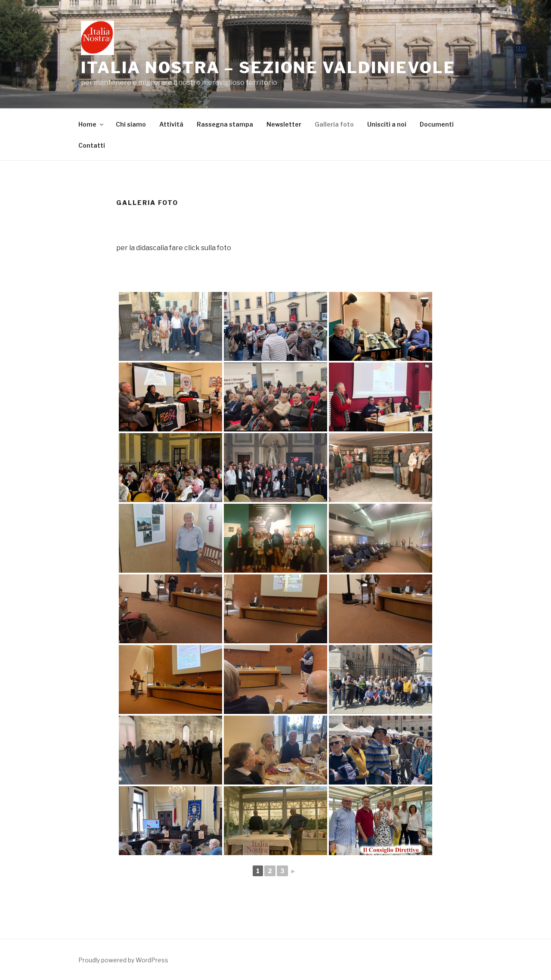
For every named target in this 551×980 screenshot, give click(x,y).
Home (91, 124)
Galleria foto (334, 124)
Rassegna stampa (225, 124)
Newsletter (284, 124)
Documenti (437, 124)
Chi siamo (131, 124)
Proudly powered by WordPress (123, 960)
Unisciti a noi (387, 124)
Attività (171, 124)
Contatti (92, 145)
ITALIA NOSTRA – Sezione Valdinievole (268, 68)
